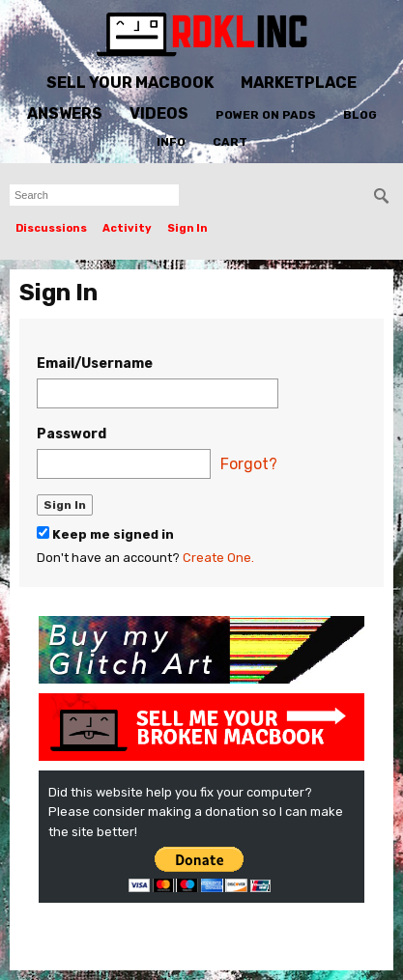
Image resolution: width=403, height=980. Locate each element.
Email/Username (95, 364)
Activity (127, 228)
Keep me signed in (105, 534)
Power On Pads (266, 115)
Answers (65, 113)
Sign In (187, 228)
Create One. (218, 558)
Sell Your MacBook (130, 83)
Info (171, 142)
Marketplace (299, 83)
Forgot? (249, 464)
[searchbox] (94, 195)
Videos (159, 113)
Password (72, 434)
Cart (230, 142)
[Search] (382, 196)
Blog (360, 115)
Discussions (51, 228)
